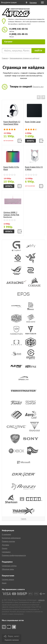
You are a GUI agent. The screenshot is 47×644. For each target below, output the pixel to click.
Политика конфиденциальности (14, 555)
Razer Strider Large (34, 112)
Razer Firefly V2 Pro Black (13, 159)
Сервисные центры (9, 566)
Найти (38, 51)
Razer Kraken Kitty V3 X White (34, 159)
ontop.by (41, 600)
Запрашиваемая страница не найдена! (25, 58)
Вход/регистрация (9, 2)
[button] (39, 97)
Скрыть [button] (24, 519)
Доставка (5, 545)
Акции (4, 583)
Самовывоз (6, 552)
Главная (5, 58)
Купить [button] (30, 141)
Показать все (38, 87)
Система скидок (8, 579)
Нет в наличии (8, 141)
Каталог (24, 42)
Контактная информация (11, 538)
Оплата (5, 548)
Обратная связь (8, 569)
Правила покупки (8, 541)
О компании (6, 534)
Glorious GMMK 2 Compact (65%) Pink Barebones (13, 205)
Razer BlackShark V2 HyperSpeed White (13, 114)
